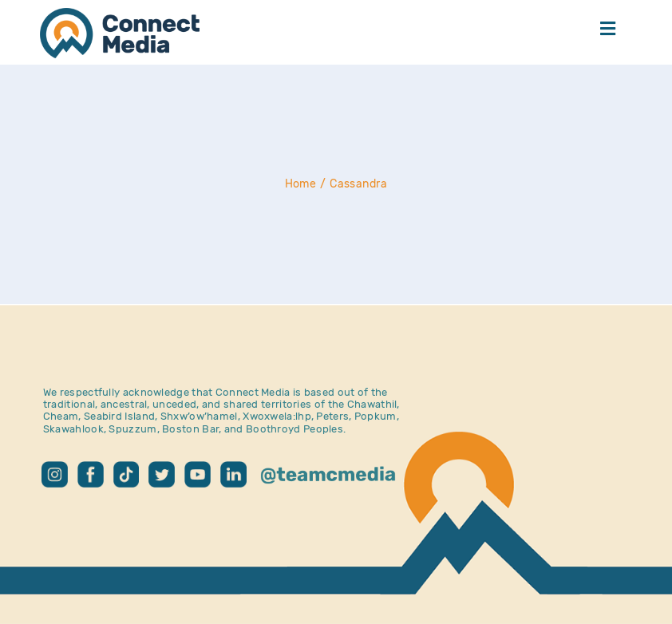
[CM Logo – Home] (120, 16)
